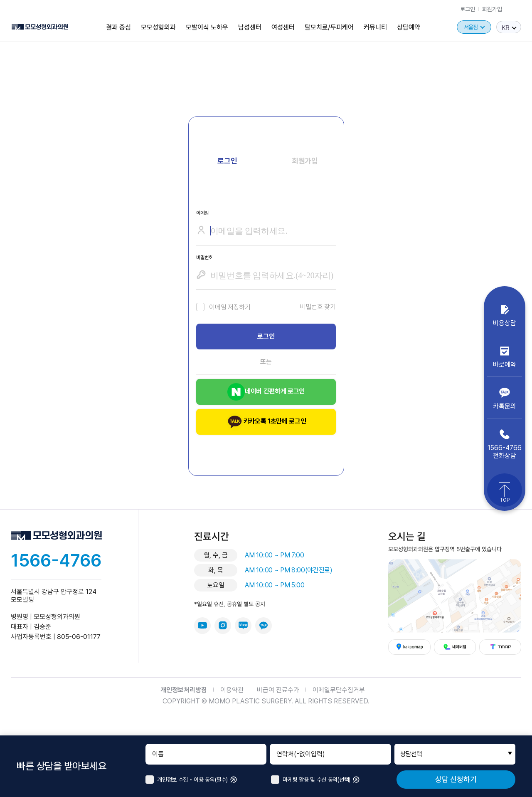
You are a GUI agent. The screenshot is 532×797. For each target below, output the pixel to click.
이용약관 (232, 690)
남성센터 (250, 27)
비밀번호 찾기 (318, 307)
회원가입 (492, 9)
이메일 (202, 213)
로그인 (468, 9)
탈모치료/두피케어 (329, 27)
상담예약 (409, 27)
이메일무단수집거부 (339, 690)
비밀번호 (204, 257)
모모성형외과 (158, 27)
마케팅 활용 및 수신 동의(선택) (311, 780)
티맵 (500, 647)
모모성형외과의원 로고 (40, 27)
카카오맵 (410, 647)
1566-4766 (56, 560)
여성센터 (283, 27)
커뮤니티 (375, 27)
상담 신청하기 (456, 779)
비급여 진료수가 (278, 690)
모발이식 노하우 (207, 27)
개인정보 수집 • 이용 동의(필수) (187, 780)
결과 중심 (118, 27)
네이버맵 (455, 647)
